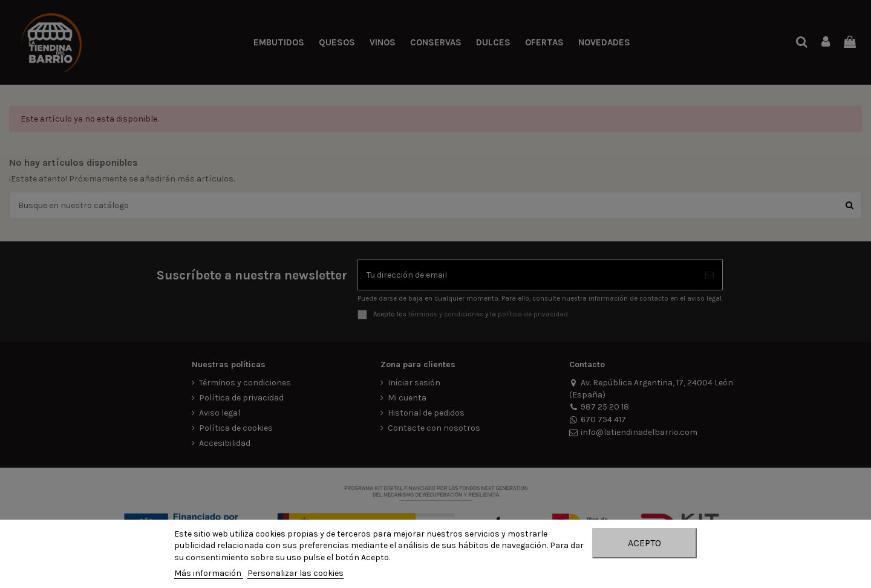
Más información (209, 573)
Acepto (644, 543)
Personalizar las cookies (295, 573)
